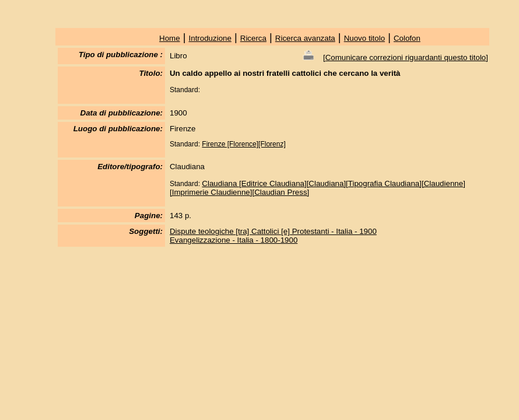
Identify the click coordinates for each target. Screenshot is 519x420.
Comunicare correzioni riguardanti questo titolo (406, 57)
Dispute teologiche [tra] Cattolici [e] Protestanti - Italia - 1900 (273, 231)
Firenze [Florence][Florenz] (243, 144)
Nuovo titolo (364, 38)
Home (170, 38)
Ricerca (253, 38)
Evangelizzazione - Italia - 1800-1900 (234, 240)
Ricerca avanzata (305, 38)
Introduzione (210, 38)
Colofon (407, 38)
